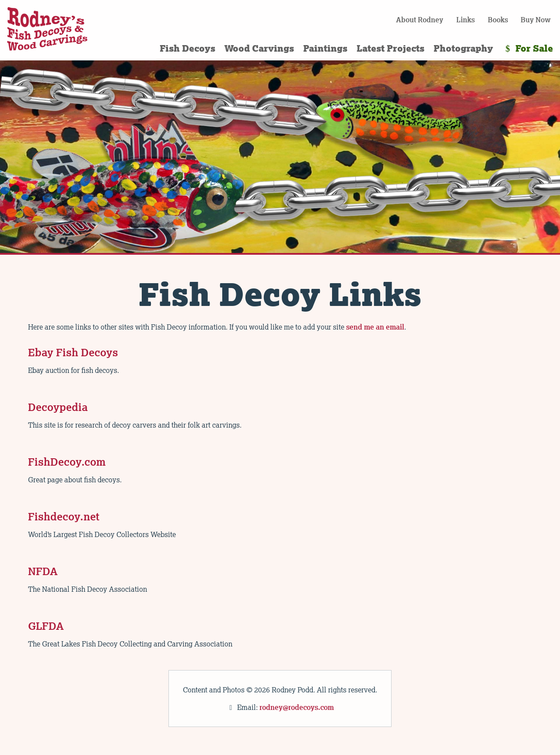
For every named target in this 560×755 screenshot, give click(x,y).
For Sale (528, 48)
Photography (463, 48)
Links (465, 20)
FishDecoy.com (67, 462)
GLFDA (46, 626)
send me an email (375, 327)
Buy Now (536, 20)
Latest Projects (390, 48)
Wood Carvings (259, 48)
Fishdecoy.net (64, 516)
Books (498, 20)
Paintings (325, 48)
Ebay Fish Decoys (73, 352)
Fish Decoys (187, 48)
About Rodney (420, 20)
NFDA (43, 571)
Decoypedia (58, 407)
